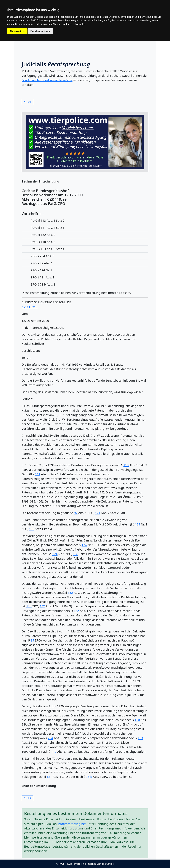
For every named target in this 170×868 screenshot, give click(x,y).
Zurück (27, 102)
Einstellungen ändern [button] (41, 31)
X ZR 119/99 (30, 307)
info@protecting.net (72, 824)
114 (29, 606)
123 (140, 738)
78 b (89, 777)
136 (32, 529)
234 (50, 738)
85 (32, 640)
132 (70, 593)
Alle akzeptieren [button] (17, 31)
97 (76, 513)
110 (137, 720)
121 (98, 513)
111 (38, 474)
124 (138, 524)
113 (126, 465)
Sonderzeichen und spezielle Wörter (47, 80)
